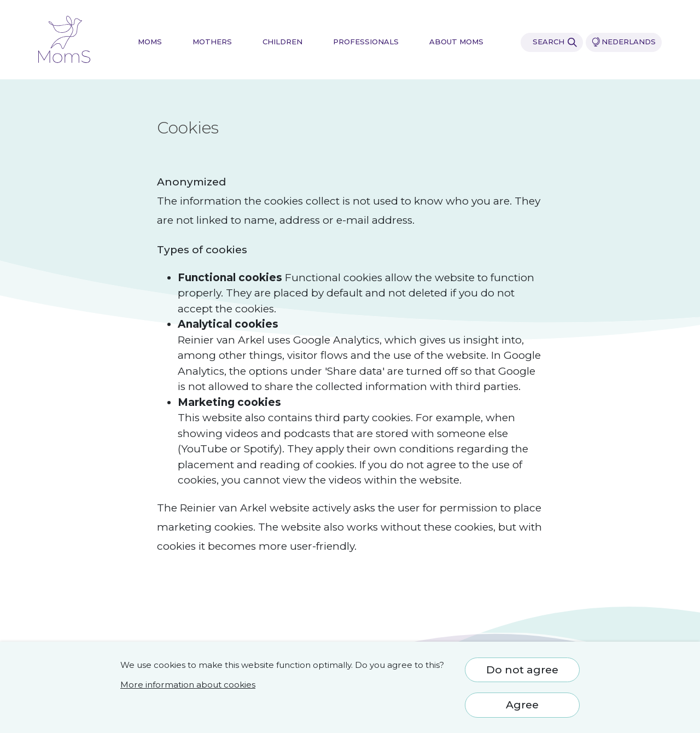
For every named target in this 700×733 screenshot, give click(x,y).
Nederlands (624, 42)
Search (555, 42)
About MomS (456, 42)
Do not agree (522, 670)
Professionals (366, 42)
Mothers (212, 42)
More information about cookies (188, 685)
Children (282, 42)
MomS (150, 42)
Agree (522, 705)
